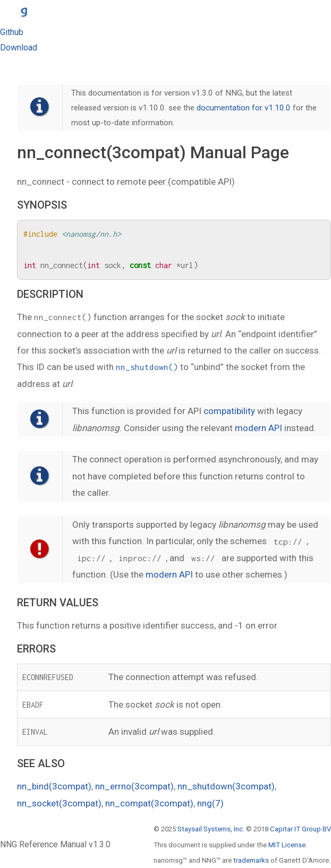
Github (12, 32)
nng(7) (210, 803)
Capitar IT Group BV (300, 829)
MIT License (287, 845)
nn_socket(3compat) (59, 803)
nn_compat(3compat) (149, 803)
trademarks (251, 860)
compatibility (229, 411)
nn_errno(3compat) (134, 786)
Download (19, 48)
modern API (258, 428)
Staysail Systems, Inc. (211, 829)
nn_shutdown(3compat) (226, 786)
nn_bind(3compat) (54, 786)
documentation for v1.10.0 (244, 108)
